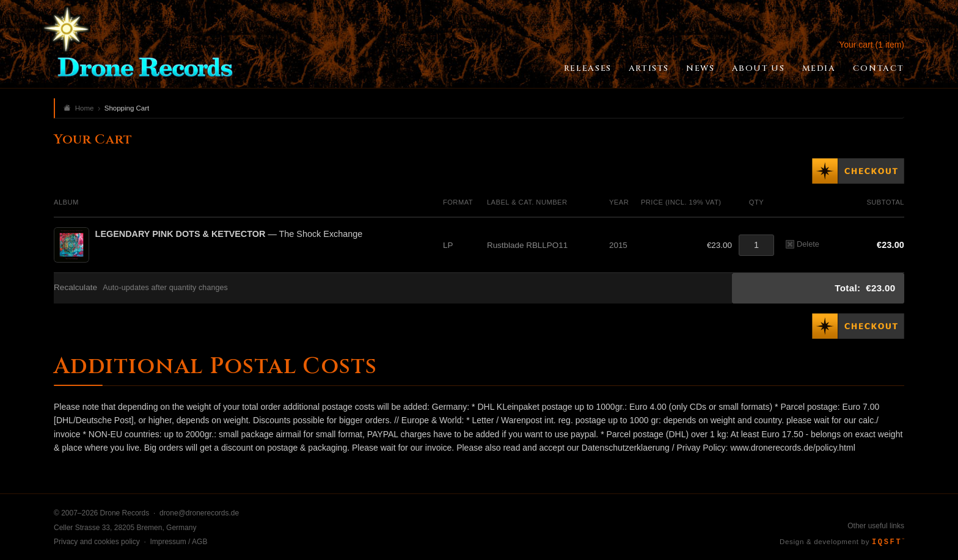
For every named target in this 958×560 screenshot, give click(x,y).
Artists (649, 68)
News (700, 68)
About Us (759, 68)
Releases (588, 68)
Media (819, 68)
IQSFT (888, 542)
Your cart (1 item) (872, 45)
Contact (879, 68)
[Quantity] (756, 245)
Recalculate (75, 287)
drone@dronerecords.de (199, 513)
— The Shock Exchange (229, 234)
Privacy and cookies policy (97, 542)
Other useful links (876, 526)
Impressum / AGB (178, 542)
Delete (803, 244)
